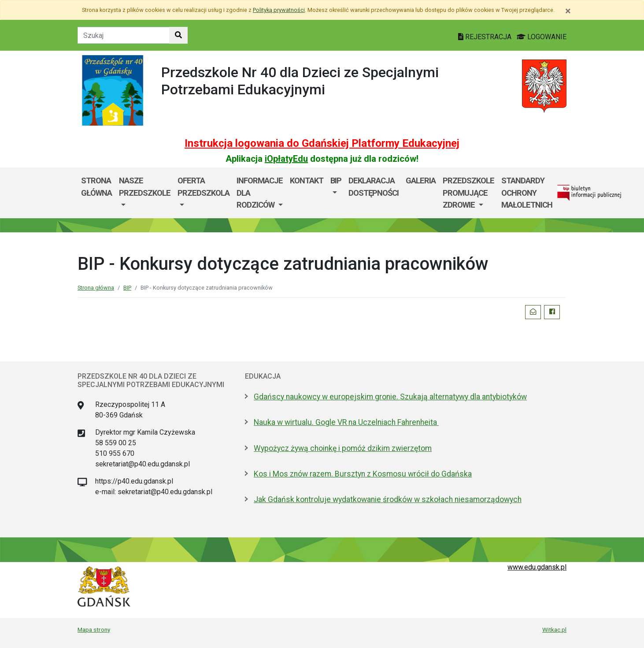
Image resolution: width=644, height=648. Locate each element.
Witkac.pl (554, 629)
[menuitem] (145, 193)
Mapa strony (94, 629)
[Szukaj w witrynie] (178, 35)
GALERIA (421, 181)
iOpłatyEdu (286, 159)
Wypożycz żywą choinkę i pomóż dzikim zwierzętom (343, 448)
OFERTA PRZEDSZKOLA (204, 187)
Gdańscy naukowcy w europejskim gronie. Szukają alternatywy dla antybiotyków (390, 397)
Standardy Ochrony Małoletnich (527, 193)
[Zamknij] (568, 11)
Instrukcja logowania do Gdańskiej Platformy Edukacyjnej (322, 143)
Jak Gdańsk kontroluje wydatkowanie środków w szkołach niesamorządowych (388, 499)
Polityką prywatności (279, 10)
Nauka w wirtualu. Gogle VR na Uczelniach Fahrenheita (346, 422)
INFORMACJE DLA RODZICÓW (260, 193)
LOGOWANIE (542, 37)
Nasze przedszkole (145, 187)
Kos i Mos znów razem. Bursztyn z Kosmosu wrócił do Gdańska (363, 474)
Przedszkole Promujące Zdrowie (468, 193)
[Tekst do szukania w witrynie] (124, 35)
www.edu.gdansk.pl (537, 567)
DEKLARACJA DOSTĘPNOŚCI (374, 187)
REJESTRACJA (486, 37)
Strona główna (96, 187)
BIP (336, 181)
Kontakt (307, 181)
